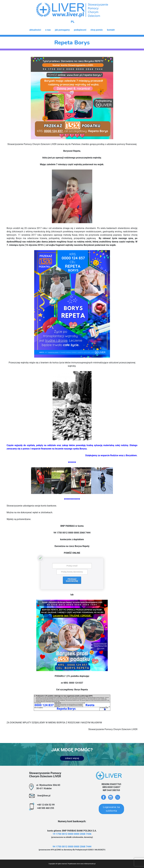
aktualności (35, 30)
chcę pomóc (97, 30)
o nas (48, 30)
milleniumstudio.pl (90, 864)
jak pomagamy (62, 30)
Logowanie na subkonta (111, 809)
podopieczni (80, 30)
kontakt (111, 30)
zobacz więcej (72, 758)
